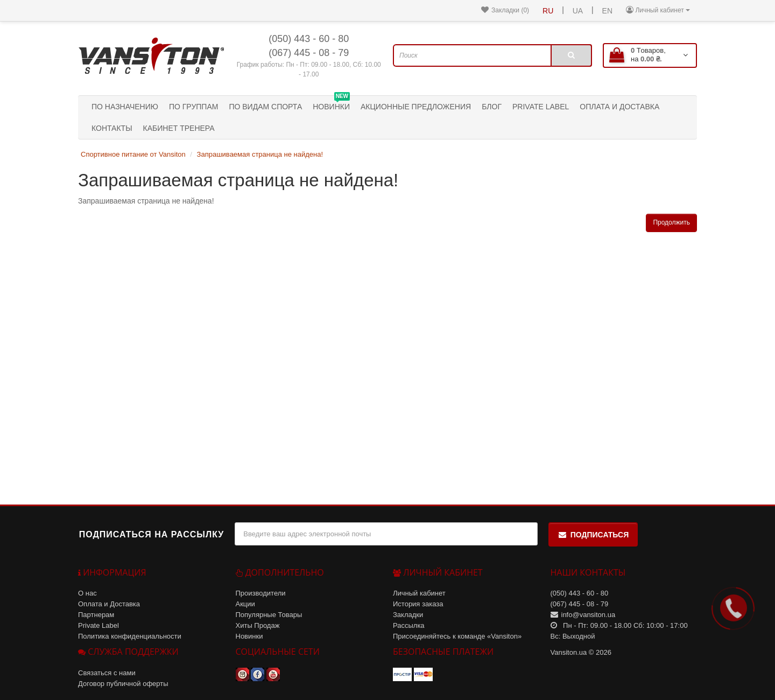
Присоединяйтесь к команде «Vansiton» (457, 636)
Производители (261, 593)
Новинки (331, 103)
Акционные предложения (416, 107)
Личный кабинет (419, 593)
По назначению (125, 107)
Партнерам (96, 615)
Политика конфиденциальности (130, 636)
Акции (245, 604)
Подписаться (593, 535)
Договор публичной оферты (123, 684)
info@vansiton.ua (589, 615)
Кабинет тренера (179, 128)
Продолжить (671, 222)
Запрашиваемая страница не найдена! (260, 154)
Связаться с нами (107, 673)
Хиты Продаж (258, 625)
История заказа (418, 604)
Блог (492, 107)
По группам (193, 107)
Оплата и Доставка (619, 107)
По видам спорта (265, 107)
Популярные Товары (269, 615)
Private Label (541, 107)
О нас (87, 593)
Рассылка (409, 625)
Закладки (408, 615)
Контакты (112, 128)
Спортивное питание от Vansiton (133, 154)
